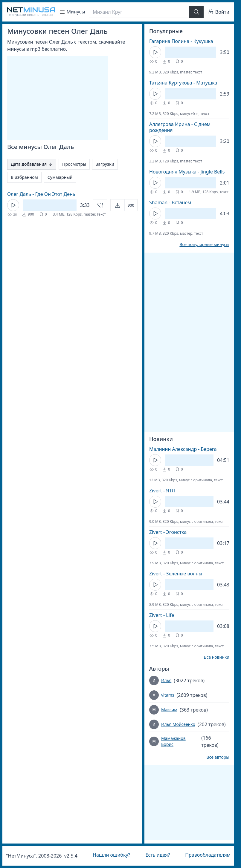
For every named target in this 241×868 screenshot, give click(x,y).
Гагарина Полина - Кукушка (181, 41)
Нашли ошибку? (111, 855)
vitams (168, 695)
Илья (166, 680)
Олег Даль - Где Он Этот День (41, 194)
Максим (169, 710)
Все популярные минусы (204, 245)
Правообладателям (208, 855)
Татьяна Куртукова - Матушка (183, 83)
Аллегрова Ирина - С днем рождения (180, 127)
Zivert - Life (162, 615)
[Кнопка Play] (13, 205)
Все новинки (217, 657)
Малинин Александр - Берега (183, 449)
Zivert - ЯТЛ (162, 491)
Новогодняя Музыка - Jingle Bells (187, 172)
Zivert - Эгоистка (168, 532)
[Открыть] (124, 205)
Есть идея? (158, 855)
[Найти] (196, 12)
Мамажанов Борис (173, 741)
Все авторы (218, 757)
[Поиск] (139, 12)
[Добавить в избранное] (100, 205)
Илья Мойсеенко (178, 724)
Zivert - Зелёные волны (176, 574)
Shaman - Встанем (170, 202)
